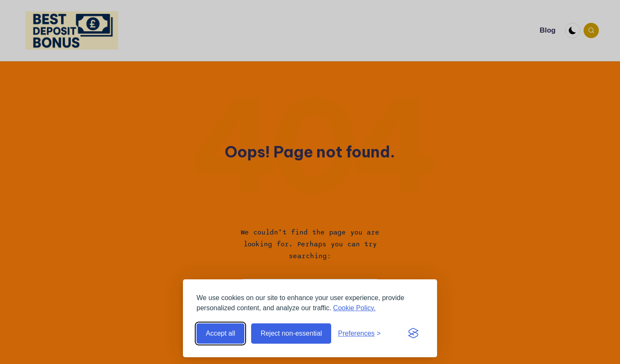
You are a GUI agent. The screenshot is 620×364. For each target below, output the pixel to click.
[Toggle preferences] (359, 334)
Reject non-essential (291, 333)
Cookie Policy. (354, 308)
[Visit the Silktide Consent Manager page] (413, 334)
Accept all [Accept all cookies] (220, 333)
